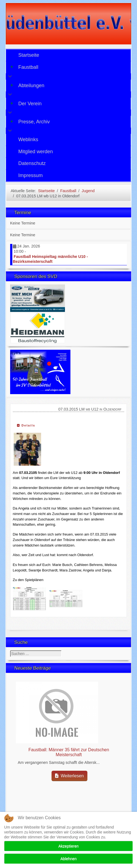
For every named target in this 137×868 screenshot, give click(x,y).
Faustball (24, 67)
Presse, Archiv (30, 122)
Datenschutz (32, 163)
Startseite (29, 55)
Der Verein (26, 104)
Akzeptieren (68, 846)
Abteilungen (27, 86)
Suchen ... (10, 651)
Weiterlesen (69, 776)
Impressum (31, 175)
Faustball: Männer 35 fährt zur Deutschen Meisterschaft (69, 752)
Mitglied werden (36, 152)
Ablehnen (68, 859)
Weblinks (28, 140)
